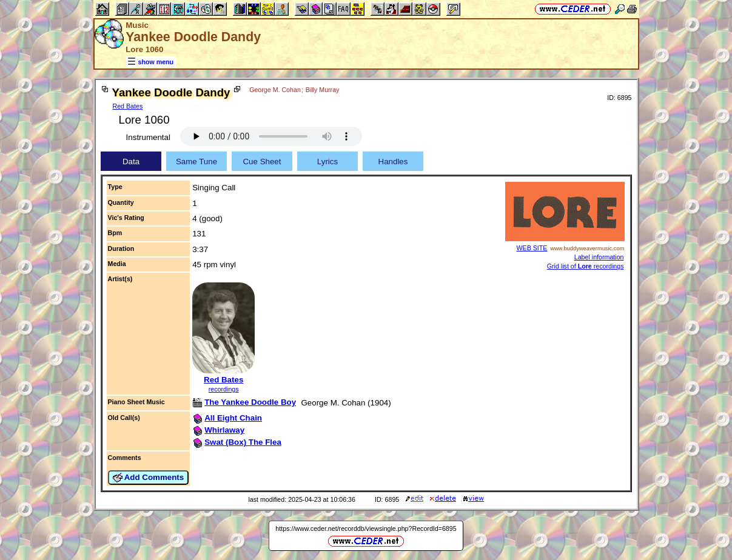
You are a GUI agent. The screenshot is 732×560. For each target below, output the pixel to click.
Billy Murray (323, 90)
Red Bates (128, 106)
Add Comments (149, 478)
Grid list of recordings (586, 266)
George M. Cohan (275, 90)
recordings (224, 389)
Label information (599, 257)
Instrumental (148, 137)
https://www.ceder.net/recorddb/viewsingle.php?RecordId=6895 (366, 528)
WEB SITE (532, 248)
